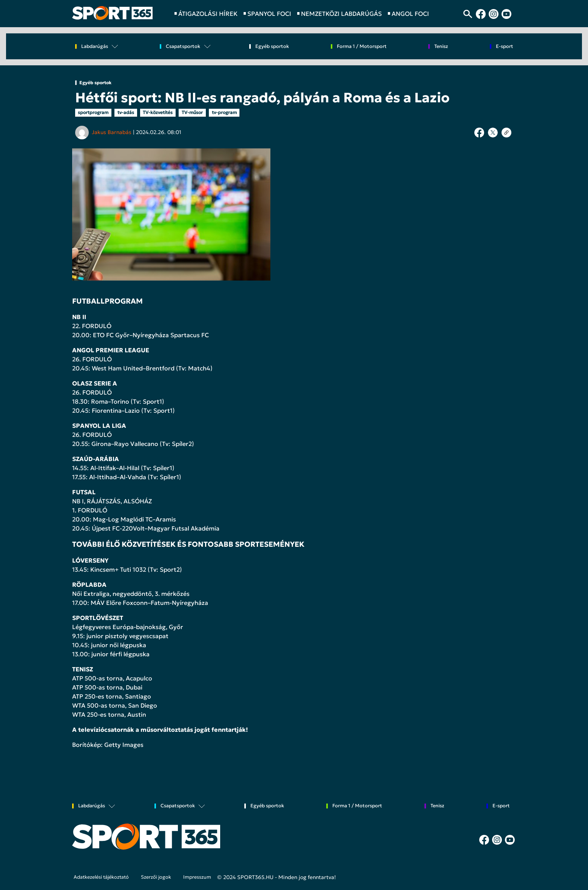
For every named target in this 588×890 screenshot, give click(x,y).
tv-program (224, 112)
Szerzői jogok (156, 877)
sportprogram (93, 112)
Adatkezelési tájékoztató (101, 877)
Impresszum (197, 877)
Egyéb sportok (272, 47)
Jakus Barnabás (112, 132)
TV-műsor (192, 112)
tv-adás (126, 112)
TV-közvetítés (158, 112)
